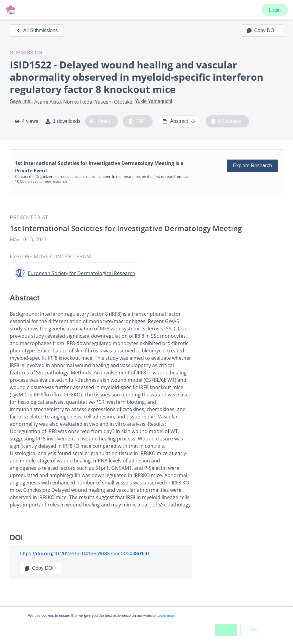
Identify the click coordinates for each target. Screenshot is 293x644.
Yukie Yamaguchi (153, 101)
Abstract (179, 121)
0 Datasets (226, 121)
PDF (137, 121)
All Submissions (37, 30)
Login (275, 10)
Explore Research (253, 166)
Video (100, 121)
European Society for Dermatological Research (82, 273)
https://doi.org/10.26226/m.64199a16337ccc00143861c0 (84, 554)
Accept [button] (226, 630)
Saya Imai (21, 101)
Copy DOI (261, 31)
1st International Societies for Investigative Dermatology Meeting (126, 228)
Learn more (166, 616)
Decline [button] (252, 630)
